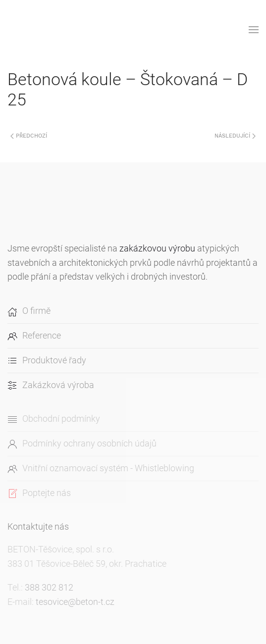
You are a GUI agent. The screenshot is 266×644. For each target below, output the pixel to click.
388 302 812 (49, 587)
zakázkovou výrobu (157, 248)
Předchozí (29, 136)
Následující (235, 136)
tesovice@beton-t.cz (75, 602)
